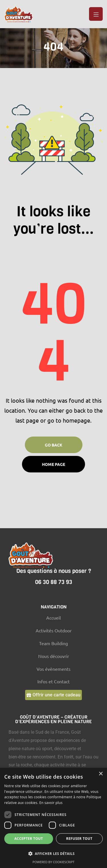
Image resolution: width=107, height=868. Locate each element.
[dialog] (53, 818)
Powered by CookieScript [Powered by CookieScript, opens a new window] (53, 862)
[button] (53, 695)
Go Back (54, 445)
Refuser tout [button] (79, 839)
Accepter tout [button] (29, 839)
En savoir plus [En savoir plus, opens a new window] (51, 803)
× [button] (101, 774)
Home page (53, 464)
